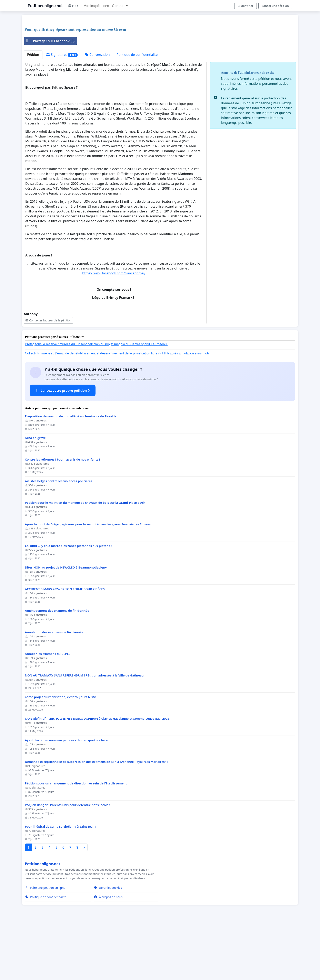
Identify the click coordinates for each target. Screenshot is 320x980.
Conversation (97, 112)
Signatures (62, 112)
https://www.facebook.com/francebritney (114, 330)
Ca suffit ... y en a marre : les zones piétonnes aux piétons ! (68, 603)
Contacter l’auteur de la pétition (48, 377)
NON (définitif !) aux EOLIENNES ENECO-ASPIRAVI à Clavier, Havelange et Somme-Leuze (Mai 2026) (98, 776)
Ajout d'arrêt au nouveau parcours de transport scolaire (66, 797)
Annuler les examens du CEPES (48, 711)
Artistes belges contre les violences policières (59, 538)
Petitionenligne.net (45, 6)
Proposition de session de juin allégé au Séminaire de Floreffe (71, 473)
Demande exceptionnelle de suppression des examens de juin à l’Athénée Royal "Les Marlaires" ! (96, 819)
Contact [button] (119, 6)
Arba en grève (35, 495)
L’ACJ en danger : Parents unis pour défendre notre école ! (67, 862)
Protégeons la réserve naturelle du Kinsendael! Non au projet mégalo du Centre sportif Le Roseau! (96, 401)
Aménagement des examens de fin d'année (57, 668)
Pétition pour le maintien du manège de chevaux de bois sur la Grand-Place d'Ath (85, 560)
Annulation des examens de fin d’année (54, 689)
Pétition (33, 112)
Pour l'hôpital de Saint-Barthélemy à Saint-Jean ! (61, 884)
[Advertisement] (146, 50)
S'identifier (246, 6)
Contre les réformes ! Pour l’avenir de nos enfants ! (62, 516)
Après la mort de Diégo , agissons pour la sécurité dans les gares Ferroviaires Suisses (88, 581)
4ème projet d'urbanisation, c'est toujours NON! (61, 754)
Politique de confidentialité (137, 112)
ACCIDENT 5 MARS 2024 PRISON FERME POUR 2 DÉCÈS (65, 646)
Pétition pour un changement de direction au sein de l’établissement (76, 840)
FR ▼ (73, 6)
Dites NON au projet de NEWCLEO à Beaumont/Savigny (66, 624)
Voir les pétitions (97, 6)
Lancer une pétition (275, 6)
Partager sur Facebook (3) (49, 98)
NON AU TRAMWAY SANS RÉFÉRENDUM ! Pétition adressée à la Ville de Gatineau (84, 732)
